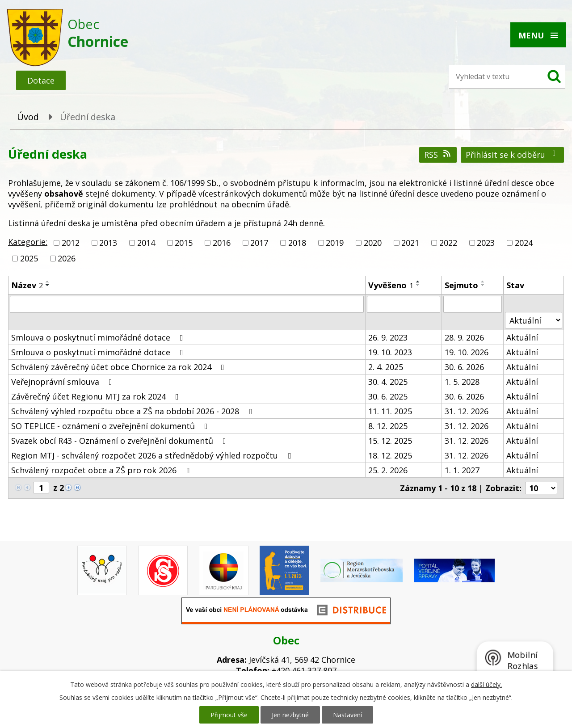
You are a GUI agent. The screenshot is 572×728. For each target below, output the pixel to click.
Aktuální (522, 337)
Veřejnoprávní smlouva (63, 382)
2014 (146, 243)
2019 (335, 243)
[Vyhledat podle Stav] (534, 320)
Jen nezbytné (290, 715)
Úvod (28, 117)
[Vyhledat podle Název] (187, 304)
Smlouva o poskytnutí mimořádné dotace (99, 337)
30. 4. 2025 (388, 382)
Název (27, 285)
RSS (438, 155)
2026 (67, 258)
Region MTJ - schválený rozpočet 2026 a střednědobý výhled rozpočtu (153, 455)
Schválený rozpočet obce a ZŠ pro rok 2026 (102, 470)
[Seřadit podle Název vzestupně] (48, 282)
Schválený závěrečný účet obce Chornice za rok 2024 (120, 367)
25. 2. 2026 (388, 470)
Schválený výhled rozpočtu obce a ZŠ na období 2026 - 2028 (133, 411)
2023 (486, 243)
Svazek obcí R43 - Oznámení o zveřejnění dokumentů (120, 441)
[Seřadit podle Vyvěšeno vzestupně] (418, 282)
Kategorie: (28, 242)
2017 (259, 243)
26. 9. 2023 (388, 337)
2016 (222, 243)
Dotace (41, 80)
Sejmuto (461, 285)
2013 (108, 243)
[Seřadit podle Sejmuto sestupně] (483, 285)
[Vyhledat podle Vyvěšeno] (404, 304)
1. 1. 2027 (462, 470)
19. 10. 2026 (467, 352)
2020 (373, 243)
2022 (448, 243)
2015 (184, 243)
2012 (71, 243)
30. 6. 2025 (388, 396)
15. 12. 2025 (390, 441)
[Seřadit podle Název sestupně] (48, 285)
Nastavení (347, 715)
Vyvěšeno (391, 285)
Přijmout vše (229, 715)
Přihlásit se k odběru (513, 155)
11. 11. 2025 (390, 411)
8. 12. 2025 (388, 426)
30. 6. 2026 (464, 367)
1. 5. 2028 (462, 382)
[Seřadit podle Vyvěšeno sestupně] (418, 285)
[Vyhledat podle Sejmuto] (473, 304)
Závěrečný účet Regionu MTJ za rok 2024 (97, 396)
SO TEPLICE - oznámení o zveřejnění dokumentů (111, 426)
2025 (29, 258)
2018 (297, 243)
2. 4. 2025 (386, 367)
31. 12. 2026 (467, 411)
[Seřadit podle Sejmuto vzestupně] (483, 282)
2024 (524, 243)
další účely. (486, 684)
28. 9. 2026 (464, 337)
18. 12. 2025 (390, 455)
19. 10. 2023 (390, 352)
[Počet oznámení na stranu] (541, 488)
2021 (410, 243)
